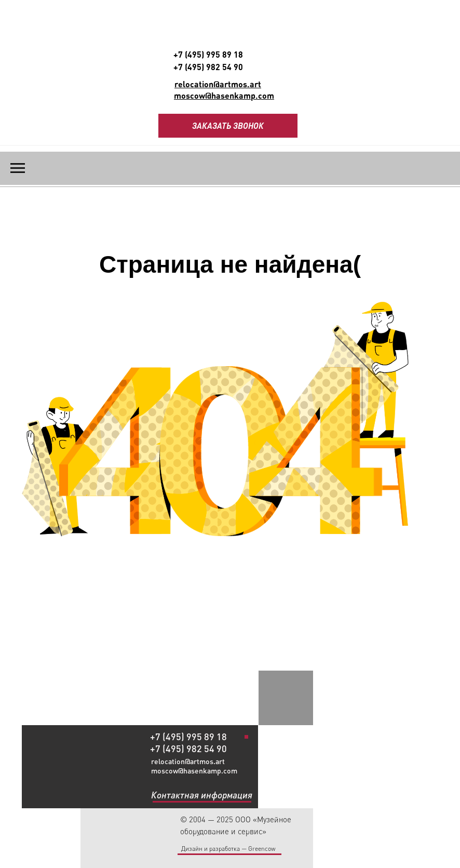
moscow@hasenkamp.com (194, 771)
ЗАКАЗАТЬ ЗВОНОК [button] (228, 125)
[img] (247, 711)
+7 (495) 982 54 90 (208, 67)
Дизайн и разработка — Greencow (228, 849)
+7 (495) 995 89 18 (208, 54)
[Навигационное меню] (18, 168)
